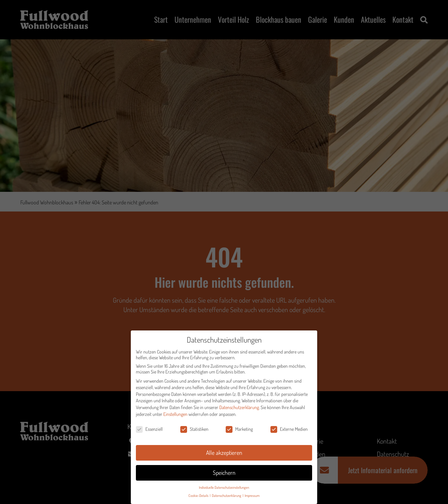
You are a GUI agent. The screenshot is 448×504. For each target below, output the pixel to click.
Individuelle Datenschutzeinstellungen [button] (224, 490)
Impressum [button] (252, 498)
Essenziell (149, 431)
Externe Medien (289, 431)
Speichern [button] (224, 475)
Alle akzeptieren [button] (224, 455)
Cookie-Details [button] (199, 498)
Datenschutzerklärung (239, 410)
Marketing (239, 431)
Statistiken (194, 431)
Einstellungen (175, 416)
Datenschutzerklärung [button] (227, 498)
